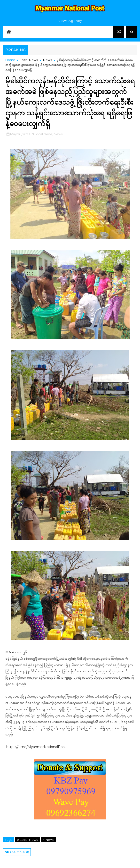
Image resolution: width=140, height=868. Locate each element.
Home (10, 60)
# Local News (27, 840)
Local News (29, 60)
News (47, 60)
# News (48, 840)
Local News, (44, 134)
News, (58, 134)
